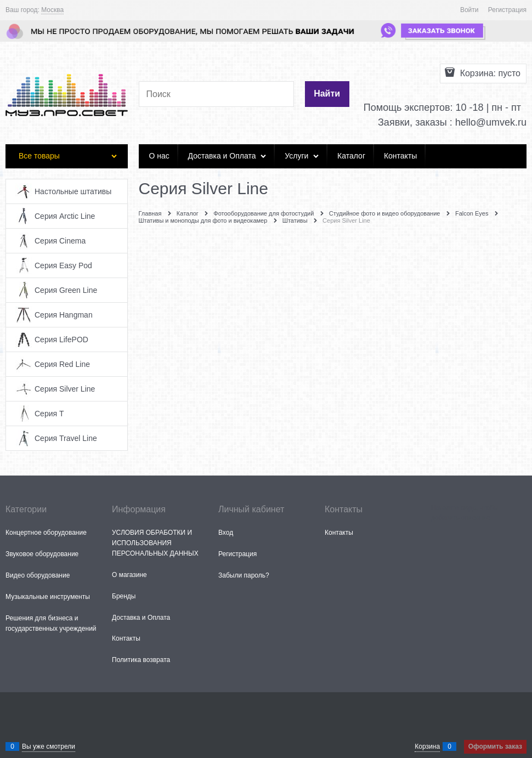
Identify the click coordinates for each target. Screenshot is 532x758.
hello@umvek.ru (491, 122)
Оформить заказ (495, 746)
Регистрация (507, 10)
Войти (469, 10)
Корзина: (489, 73)
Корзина (427, 746)
